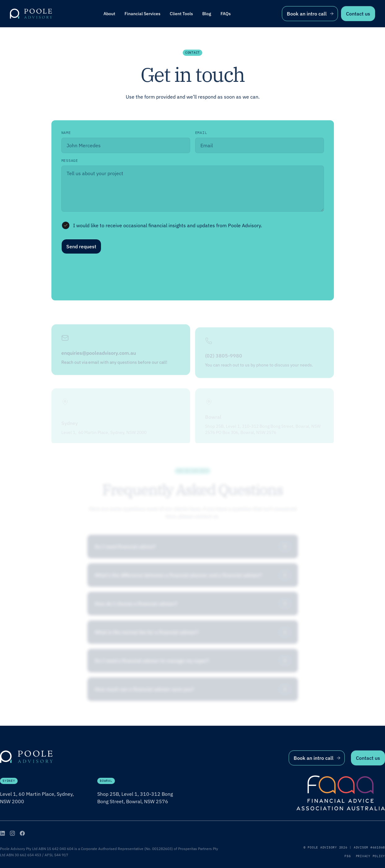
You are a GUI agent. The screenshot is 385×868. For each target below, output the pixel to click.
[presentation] (108, 276)
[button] (142, 14)
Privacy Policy (371, 856)
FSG (348, 856)
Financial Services (142, 14)
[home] (31, 14)
